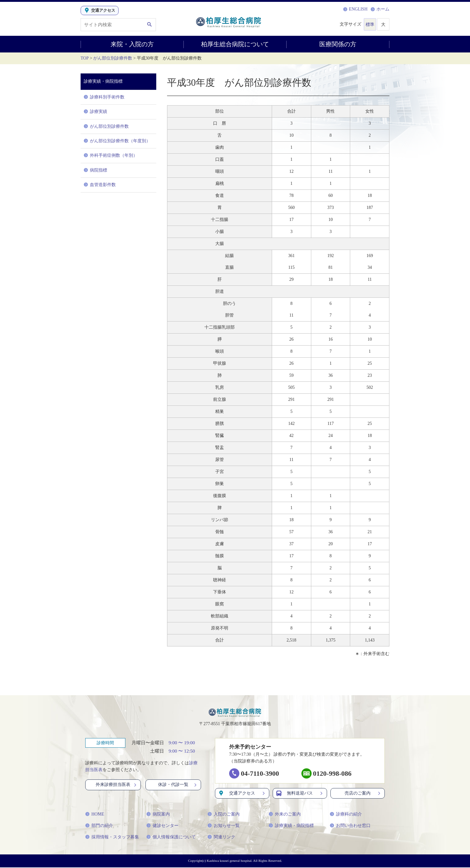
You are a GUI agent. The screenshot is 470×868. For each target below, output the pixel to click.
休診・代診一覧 (178, 785)
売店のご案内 (363, 794)
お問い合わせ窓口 (350, 826)
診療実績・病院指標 (291, 826)
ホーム (380, 9)
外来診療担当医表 (117, 785)
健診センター (162, 826)
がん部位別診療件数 (113, 58)
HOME (95, 815)
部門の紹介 (99, 826)
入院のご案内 (224, 815)
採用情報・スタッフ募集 (112, 838)
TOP (85, 58)
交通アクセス (242, 794)
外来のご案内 (285, 815)
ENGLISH (355, 9)
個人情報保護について (171, 838)
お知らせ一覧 (224, 826)
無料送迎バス (300, 794)
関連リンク (221, 838)
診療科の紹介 (346, 815)
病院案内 (158, 815)
